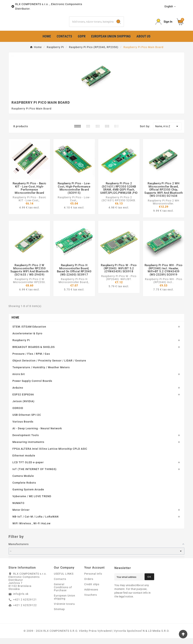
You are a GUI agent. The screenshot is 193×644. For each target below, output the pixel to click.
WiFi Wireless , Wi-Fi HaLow (31, 529)
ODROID (18, 414)
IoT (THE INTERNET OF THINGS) (34, 475)
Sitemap (59, 615)
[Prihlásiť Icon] (164, 25)
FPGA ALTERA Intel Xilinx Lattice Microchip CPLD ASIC (50, 455)
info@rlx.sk (21, 600)
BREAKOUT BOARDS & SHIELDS (34, 353)
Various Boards (23, 427)
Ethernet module (24, 461)
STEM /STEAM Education (29, 332)
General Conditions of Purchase (63, 593)
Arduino (18, 394)
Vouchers (91, 601)
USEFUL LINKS (64, 580)
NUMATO (18, 509)
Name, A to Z (167, 132)
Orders (89, 585)
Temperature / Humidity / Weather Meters (41, 373)
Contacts (60, 585)
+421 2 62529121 (25, 606)
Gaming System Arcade (28, 495)
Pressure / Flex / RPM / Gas (31, 360)
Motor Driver (21, 516)
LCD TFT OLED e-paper (28, 468)
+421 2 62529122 (25, 611)
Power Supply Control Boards (32, 387)
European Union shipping (65, 603)
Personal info (93, 580)
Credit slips (92, 590)
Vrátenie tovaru (64, 610)
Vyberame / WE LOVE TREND (32, 502)
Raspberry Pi (21, 346)
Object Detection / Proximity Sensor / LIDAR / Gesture (49, 366)
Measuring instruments (28, 448)
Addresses (91, 595)
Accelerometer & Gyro (27, 339)
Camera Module (23, 482)
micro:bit (19, 380)
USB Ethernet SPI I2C (27, 421)
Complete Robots (24, 489)
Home (15, 323)
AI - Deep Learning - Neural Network (37, 434)
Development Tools (26, 441)
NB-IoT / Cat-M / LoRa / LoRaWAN (36, 522)
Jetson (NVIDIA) (23, 407)
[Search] (91, 25)
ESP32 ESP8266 (23, 400)
